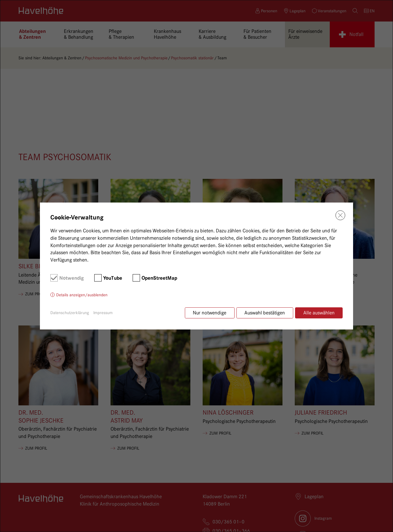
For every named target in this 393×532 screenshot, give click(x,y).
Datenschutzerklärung (70, 313)
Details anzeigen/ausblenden (82, 295)
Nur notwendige (208, 313)
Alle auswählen (319, 313)
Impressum (103, 313)
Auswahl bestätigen (264, 313)
